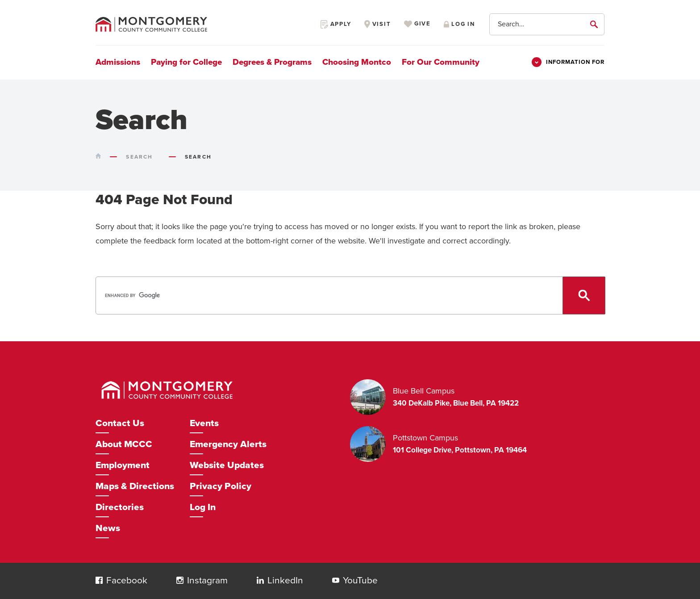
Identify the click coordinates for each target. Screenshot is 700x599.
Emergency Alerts (228, 444)
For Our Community (441, 62)
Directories (120, 507)
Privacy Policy (221, 486)
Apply (336, 24)
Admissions (118, 62)
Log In (203, 507)
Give (417, 24)
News (108, 528)
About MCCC (124, 444)
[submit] (596, 24)
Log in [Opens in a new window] (459, 24)
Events (204, 423)
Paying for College (186, 62)
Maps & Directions (135, 486)
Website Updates (227, 465)
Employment (123, 465)
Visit (378, 24)
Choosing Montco (357, 62)
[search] (349, 295)
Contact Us (120, 423)
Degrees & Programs (272, 62)
